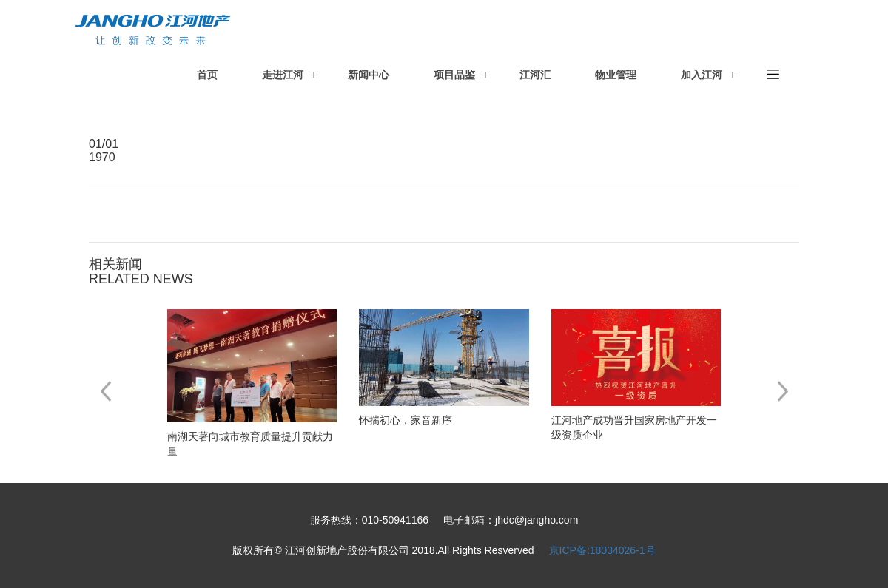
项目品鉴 (454, 75)
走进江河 (283, 75)
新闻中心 (369, 75)
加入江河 (702, 75)
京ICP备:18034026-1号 (602, 550)
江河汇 (535, 75)
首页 (207, 75)
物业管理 (616, 75)
